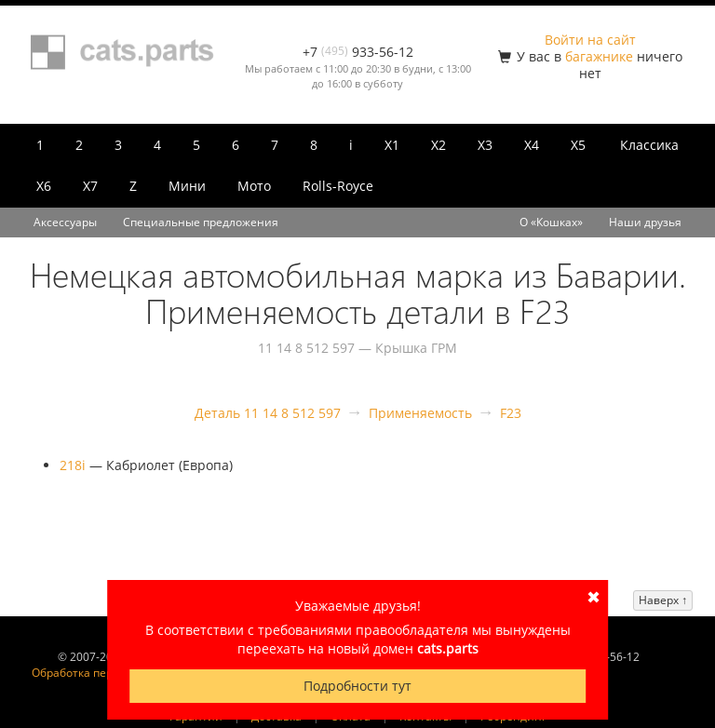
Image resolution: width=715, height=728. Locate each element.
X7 (90, 186)
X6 (44, 186)
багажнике (599, 56)
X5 (578, 145)
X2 (438, 145)
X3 (485, 145)
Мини (187, 186)
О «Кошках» (551, 222)
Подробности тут (357, 686)
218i (73, 465)
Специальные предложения (201, 222)
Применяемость (420, 413)
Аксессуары (65, 222)
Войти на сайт (590, 40)
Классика (649, 145)
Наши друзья (645, 222)
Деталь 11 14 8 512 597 (268, 413)
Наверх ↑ (663, 600)
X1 (392, 145)
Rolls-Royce (338, 186)
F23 (511, 413)
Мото (254, 186)
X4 (532, 145)
